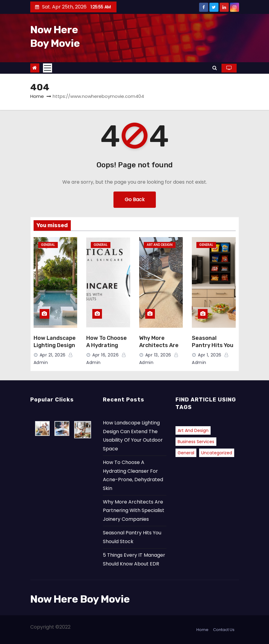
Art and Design (160, 245)
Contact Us (224, 630)
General (48, 245)
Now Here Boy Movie (80, 599)
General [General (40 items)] (186, 453)
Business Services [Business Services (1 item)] (196, 442)
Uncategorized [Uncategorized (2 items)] (217, 453)
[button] (215, 68)
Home (37, 96)
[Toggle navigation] (48, 68)
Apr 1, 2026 (210, 355)
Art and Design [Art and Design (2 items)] (193, 430)
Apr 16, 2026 (105, 355)
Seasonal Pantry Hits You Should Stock (213, 345)
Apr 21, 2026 (53, 355)
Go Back (135, 200)
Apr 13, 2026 (158, 355)
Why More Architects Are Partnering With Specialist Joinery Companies (134, 510)
